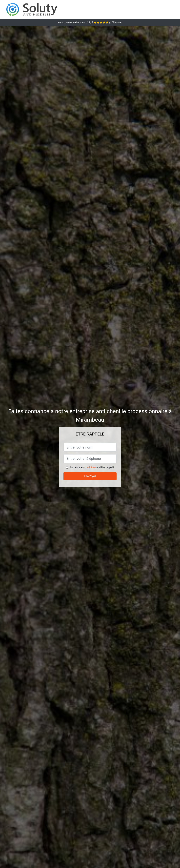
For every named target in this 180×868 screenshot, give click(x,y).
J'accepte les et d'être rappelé (92, 467)
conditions (90, 467)
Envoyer (90, 476)
